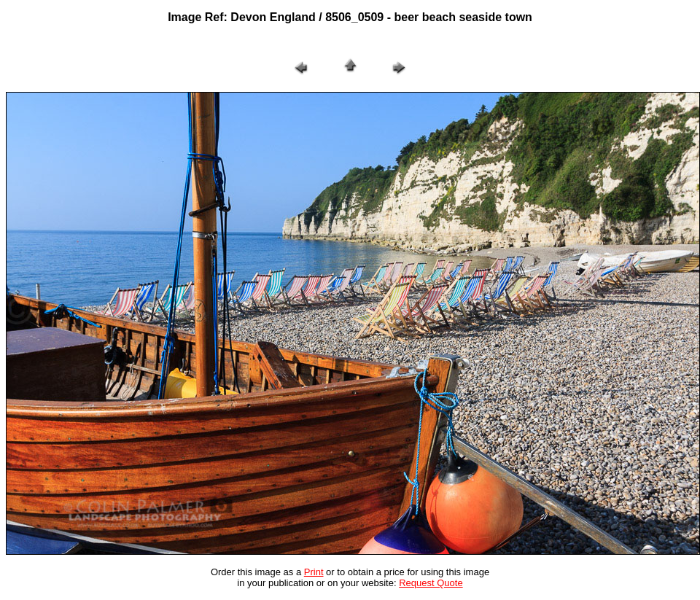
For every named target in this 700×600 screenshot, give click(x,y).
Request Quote (431, 583)
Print (314, 572)
